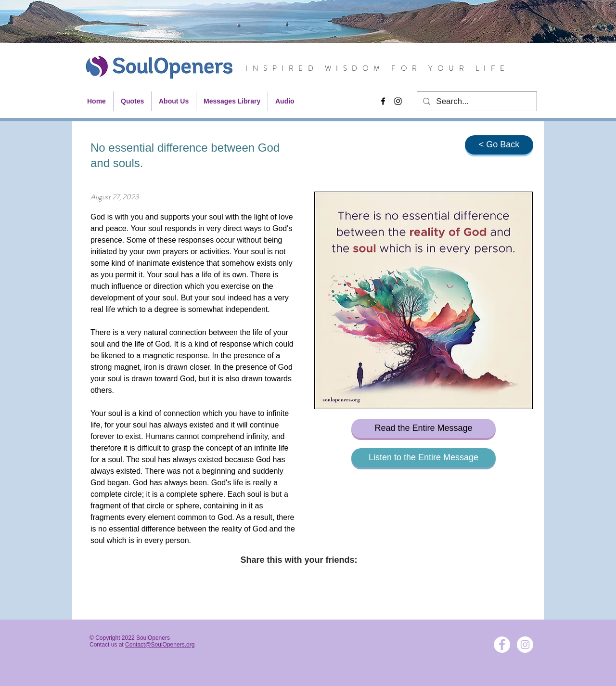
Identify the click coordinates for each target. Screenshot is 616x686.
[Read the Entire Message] (423, 428)
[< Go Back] (499, 145)
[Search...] (476, 102)
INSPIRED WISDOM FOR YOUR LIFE (378, 68)
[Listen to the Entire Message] (423, 458)
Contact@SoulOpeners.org (160, 645)
